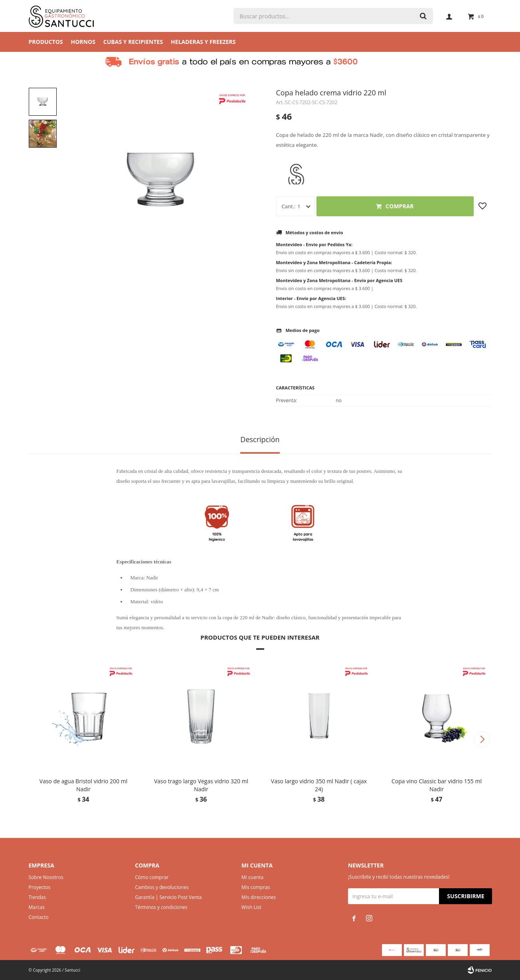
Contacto (39, 917)
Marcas (37, 907)
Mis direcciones (259, 897)
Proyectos (40, 887)
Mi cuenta (252, 877)
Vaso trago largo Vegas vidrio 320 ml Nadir (201, 785)
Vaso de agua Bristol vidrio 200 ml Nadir (83, 785)
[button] (482, 739)
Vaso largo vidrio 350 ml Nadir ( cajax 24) (319, 785)
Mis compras (256, 887)
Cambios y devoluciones (162, 887)
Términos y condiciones (161, 907)
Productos (46, 42)
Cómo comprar (152, 877)
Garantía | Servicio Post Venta (168, 897)
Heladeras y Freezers (203, 42)
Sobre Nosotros (46, 877)
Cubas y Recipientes (133, 42)
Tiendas (37, 897)
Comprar (399, 206)
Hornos (83, 42)
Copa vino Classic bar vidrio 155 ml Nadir (437, 785)
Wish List (251, 907)
